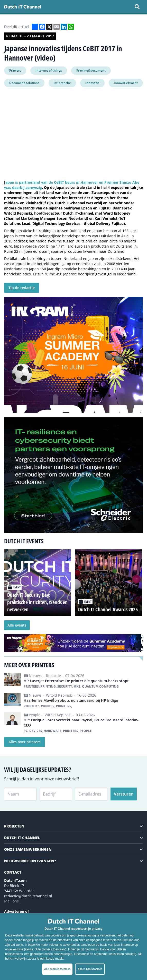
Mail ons (11, 901)
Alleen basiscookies (90, 969)
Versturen (124, 794)
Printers (15, 70)
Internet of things (49, 70)
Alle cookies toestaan (57, 969)
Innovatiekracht (126, 83)
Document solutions (24, 83)
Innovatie (92, 83)
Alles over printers (25, 742)
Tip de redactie (22, 288)
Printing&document (91, 70)
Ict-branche (62, 83)
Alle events (17, 625)
